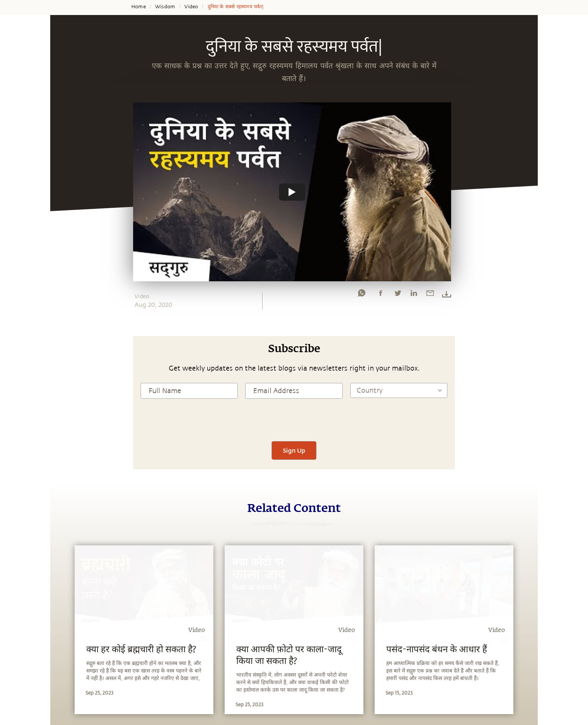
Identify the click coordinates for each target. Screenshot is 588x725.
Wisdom (165, 7)
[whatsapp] (361, 295)
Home (139, 7)
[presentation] (294, 419)
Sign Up (294, 450)
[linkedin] (414, 295)
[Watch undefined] (292, 192)
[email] (430, 295)
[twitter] (397, 295)
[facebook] (381, 295)
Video (191, 7)
